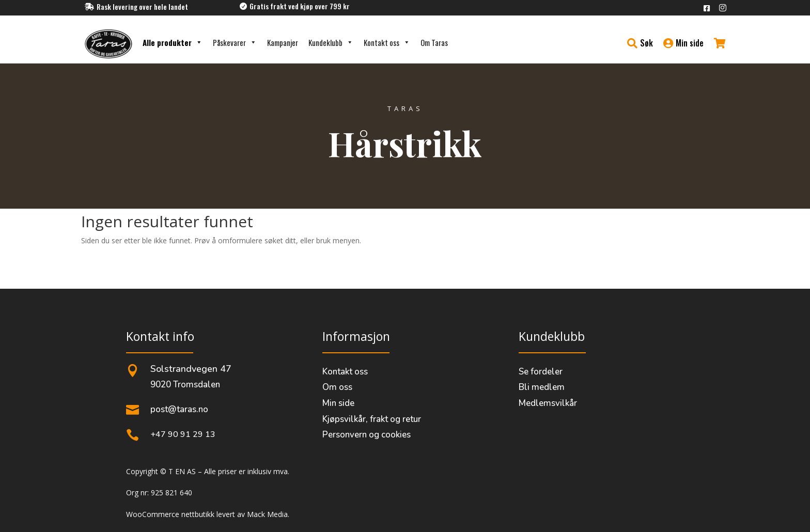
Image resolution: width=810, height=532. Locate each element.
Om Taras (434, 42)
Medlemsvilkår (548, 403)
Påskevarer (235, 42)
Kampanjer (283, 42)
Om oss (337, 387)
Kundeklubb (331, 42)
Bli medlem (542, 387)
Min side (338, 403)
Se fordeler (541, 372)
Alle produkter (173, 42)
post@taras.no (179, 409)
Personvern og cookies (367, 435)
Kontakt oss (387, 42)
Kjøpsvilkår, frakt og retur (372, 419)
